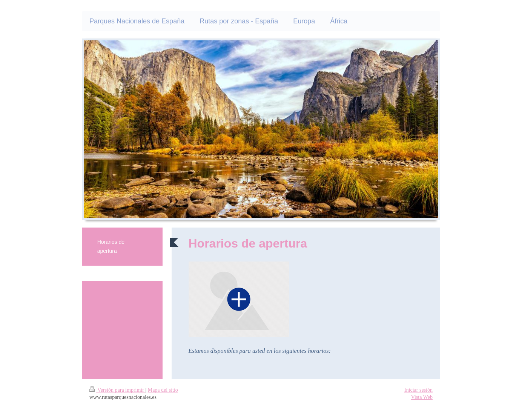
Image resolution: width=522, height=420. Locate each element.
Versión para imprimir (117, 390)
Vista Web (422, 397)
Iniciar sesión (418, 390)
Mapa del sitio (163, 390)
